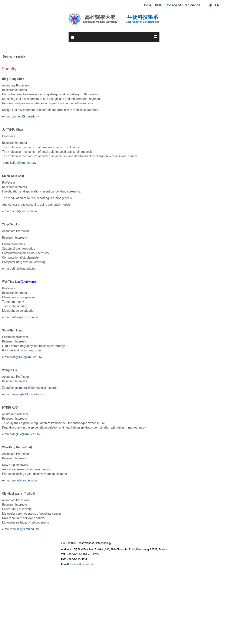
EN (217, 5)
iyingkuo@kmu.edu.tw (25, 434)
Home (9, 57)
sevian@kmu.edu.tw (82, 564)
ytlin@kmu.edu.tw (24, 269)
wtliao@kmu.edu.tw (25, 317)
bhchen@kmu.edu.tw (26, 116)
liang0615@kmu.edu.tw (27, 357)
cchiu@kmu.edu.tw (24, 211)
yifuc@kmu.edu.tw (24, 163)
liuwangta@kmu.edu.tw (27, 394)
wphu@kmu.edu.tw (24, 480)
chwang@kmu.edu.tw (25, 529)
